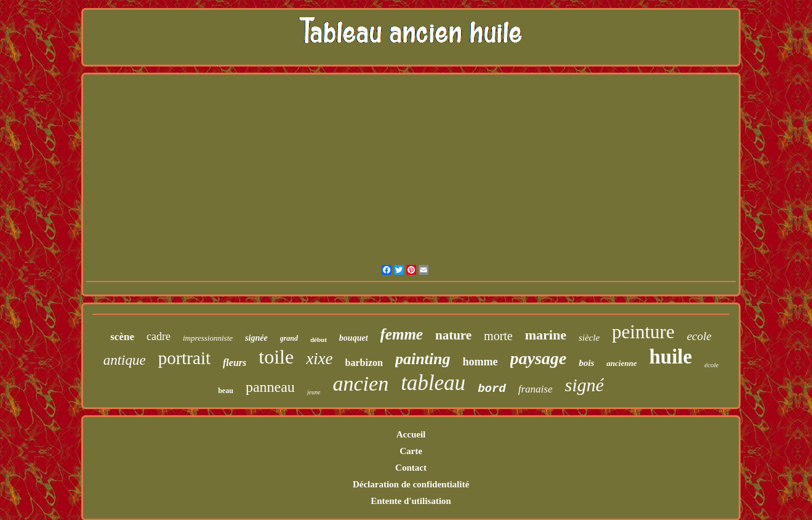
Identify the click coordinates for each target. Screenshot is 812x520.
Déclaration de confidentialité (411, 484)
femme (402, 334)
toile (276, 357)
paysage (539, 358)
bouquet (354, 338)
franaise (536, 389)
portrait (184, 358)
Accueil (411, 434)
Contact (411, 468)
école (711, 365)
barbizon (364, 363)
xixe (319, 359)
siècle (589, 338)
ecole (699, 336)
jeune (314, 392)
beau (226, 391)
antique (125, 360)
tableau (433, 383)
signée (256, 338)
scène (122, 337)
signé (584, 385)
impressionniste (208, 338)
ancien (361, 384)
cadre (159, 336)
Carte (411, 451)
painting (423, 359)
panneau (270, 387)
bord (492, 389)
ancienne (621, 363)
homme (480, 362)
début (319, 339)
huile (670, 357)
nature (453, 335)
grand (289, 338)
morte (498, 336)
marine (546, 335)
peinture (643, 332)
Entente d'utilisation (411, 501)
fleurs (235, 363)
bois (586, 363)
